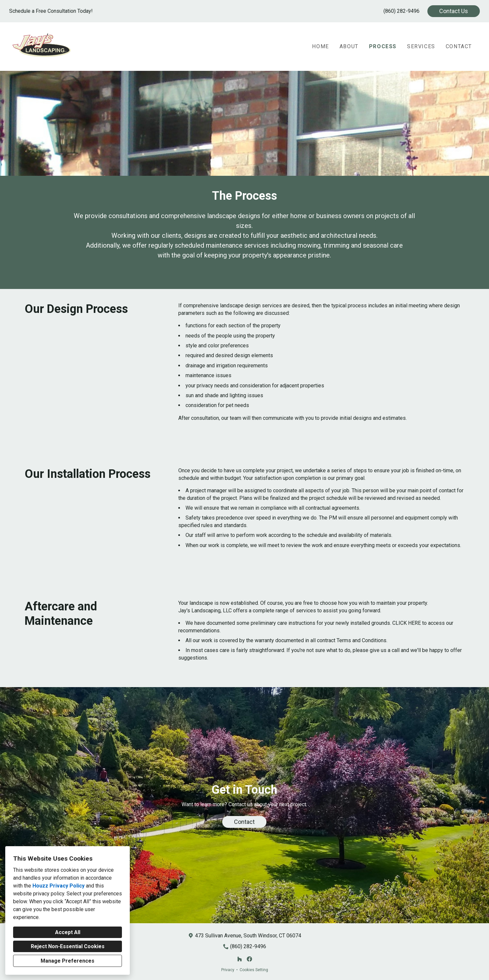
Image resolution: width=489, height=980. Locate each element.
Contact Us (454, 11)
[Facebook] (250, 959)
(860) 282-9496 (401, 11)
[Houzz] (239, 959)
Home (320, 46)
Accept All (68, 932)
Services (421, 46)
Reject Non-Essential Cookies (68, 946)
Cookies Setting (254, 970)
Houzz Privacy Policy (59, 886)
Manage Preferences (68, 961)
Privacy (228, 970)
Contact (459, 46)
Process (383, 46)
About (349, 46)
